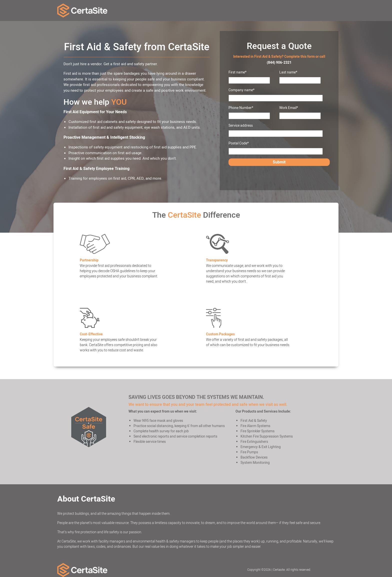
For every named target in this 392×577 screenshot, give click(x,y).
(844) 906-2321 (279, 62)
